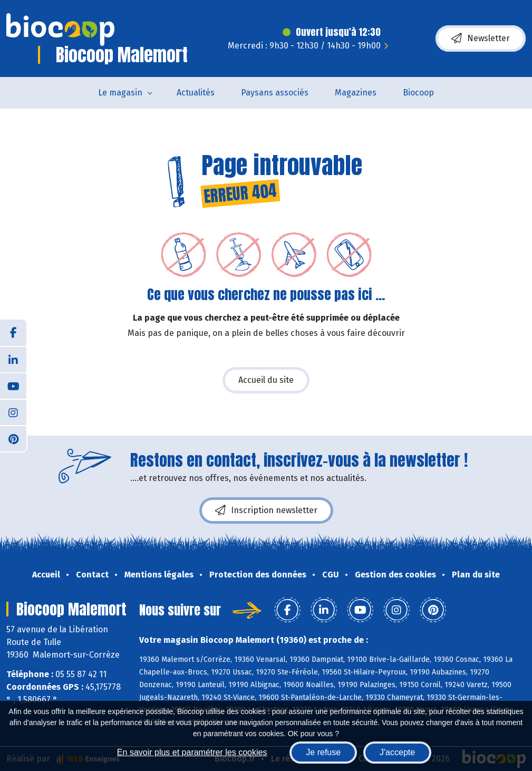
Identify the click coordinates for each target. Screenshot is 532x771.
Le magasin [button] (120, 93)
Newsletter (481, 38)
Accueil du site (266, 380)
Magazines (356, 93)
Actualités (196, 93)
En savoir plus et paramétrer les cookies (192, 752)
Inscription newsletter (266, 510)
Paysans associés (275, 93)
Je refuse (323, 752)
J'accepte (397, 752)
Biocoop (418, 93)
